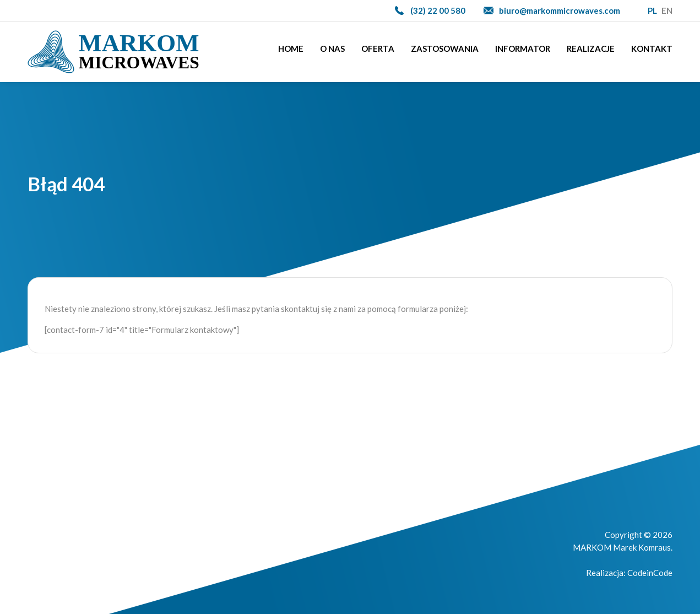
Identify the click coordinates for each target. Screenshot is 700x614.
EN (667, 10)
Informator (523, 49)
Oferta (378, 49)
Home (291, 49)
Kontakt (652, 49)
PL (652, 10)
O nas (332, 49)
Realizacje (591, 49)
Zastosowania (445, 49)
